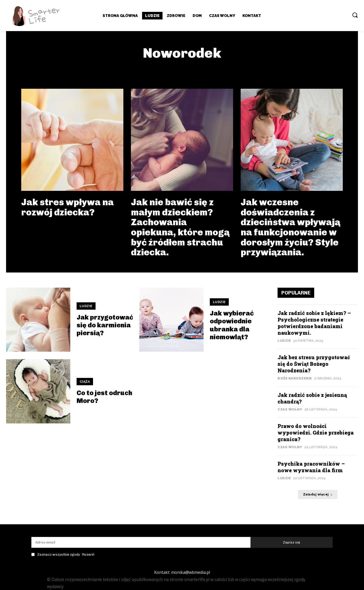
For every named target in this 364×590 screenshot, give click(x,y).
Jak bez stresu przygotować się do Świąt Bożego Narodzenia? (314, 364)
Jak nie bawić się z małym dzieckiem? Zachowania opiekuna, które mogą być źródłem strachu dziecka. (180, 227)
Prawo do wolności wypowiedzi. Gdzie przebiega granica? (316, 433)
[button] (355, 15)
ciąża (85, 382)
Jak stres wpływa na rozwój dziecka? (67, 207)
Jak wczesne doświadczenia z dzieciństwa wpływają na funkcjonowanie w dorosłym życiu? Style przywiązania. (290, 227)
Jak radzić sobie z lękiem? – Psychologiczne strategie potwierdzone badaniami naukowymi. (314, 323)
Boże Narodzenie (295, 378)
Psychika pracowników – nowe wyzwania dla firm (311, 467)
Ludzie (86, 306)
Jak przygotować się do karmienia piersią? (105, 325)
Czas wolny (290, 409)
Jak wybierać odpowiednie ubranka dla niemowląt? (232, 325)
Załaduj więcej (318, 494)
